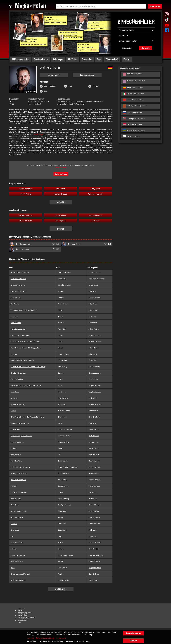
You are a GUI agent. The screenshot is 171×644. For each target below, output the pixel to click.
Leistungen (58, 59)
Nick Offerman (94, 436)
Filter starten (145, 48)
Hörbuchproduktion (21, 59)
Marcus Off (24, 249)
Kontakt (127, 59)
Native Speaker (23, 615)
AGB (19, 622)
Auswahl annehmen (133, 633)
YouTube (33, 641)
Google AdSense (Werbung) (79, 641)
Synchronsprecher (24, 619)
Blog (99, 59)
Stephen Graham (60, 194)
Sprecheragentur (23, 614)
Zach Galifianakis (26, 220)
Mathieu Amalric (26, 189)
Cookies (31, 638)
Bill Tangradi (61, 220)
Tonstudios (87, 59)
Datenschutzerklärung (25, 612)
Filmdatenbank (112, 59)
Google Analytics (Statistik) (52, 641)
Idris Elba (95, 220)
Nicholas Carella (95, 215)
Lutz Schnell (77, 244)
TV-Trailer (73, 59)
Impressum (21, 609)
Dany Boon (95, 189)
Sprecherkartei (22, 620)
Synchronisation (41, 59)
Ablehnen (133, 641)
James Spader (61, 215)
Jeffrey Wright (26, 194)
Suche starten (155, 6)
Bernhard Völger (26, 244)
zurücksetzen (127, 48)
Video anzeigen (61, 174)
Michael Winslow (26, 215)
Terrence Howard (95, 194)
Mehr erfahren (61, 168)
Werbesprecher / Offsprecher (27, 617)
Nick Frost (61, 189)
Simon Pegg (38, 134)
